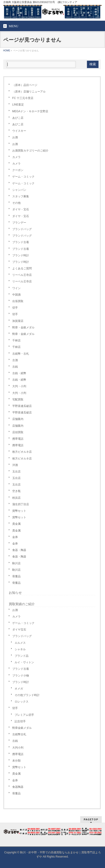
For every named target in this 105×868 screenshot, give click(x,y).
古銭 (15, 367)
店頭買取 (18, 432)
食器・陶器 (19, 550)
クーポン (18, 170)
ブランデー (19, 223)
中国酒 (16, 295)
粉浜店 (16, 498)
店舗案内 (18, 419)
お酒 (15, 137)
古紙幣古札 (19, 734)
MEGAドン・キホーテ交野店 (30, 111)
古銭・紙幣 (19, 373)
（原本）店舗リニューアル (29, 92)
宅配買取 (18, 399)
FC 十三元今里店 (23, 98)
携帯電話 (18, 439)
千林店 (16, 340)
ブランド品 (22, 656)
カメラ (16, 157)
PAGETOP (91, 819)
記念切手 (20, 721)
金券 (15, 537)
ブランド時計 (21, 255)
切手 (15, 308)
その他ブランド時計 (27, 695)
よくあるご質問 (22, 268)
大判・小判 (19, 386)
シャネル (20, 649)
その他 (16, 203)
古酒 (15, 360)
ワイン (16, 288)
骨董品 (16, 576)
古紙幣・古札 (21, 354)
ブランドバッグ (22, 229)
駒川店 (16, 563)
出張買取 (18, 301)
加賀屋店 (18, 321)
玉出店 (16, 472)
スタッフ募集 (21, 196)
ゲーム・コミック (23, 177)
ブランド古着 (21, 242)
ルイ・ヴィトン (24, 662)
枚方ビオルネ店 (22, 452)
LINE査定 (18, 105)
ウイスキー (19, 131)
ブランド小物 (21, 676)
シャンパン (19, 190)
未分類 (16, 761)
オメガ (19, 689)
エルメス (20, 643)
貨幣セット (19, 511)
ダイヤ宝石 (19, 630)
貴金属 (16, 524)
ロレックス (22, 702)
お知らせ (15, 593)
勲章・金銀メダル (23, 327)
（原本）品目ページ (25, 85)
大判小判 (18, 748)
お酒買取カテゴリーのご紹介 (30, 151)
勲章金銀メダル (22, 728)
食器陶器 (18, 787)
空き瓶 (16, 491)
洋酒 (15, 465)
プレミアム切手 (24, 715)
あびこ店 (18, 118)
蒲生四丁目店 (21, 504)
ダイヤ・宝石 (21, 209)
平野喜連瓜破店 (22, 406)
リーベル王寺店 (22, 275)
